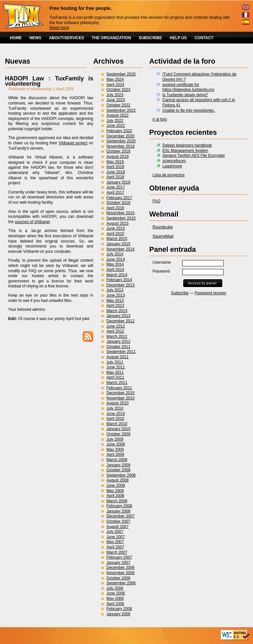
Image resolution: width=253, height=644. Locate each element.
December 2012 (120, 321)
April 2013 (115, 306)
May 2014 (115, 264)
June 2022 (116, 126)
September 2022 (121, 110)
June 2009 (116, 444)
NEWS (35, 38)
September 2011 (121, 352)
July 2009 (115, 439)
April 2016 (115, 208)
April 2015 (115, 234)
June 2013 (116, 295)
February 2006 (119, 609)
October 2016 (118, 203)
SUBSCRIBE (150, 38)
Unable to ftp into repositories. (189, 110)
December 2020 (120, 136)
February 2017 (119, 198)
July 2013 (115, 290)
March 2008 (117, 501)
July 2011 (115, 362)
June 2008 (116, 485)
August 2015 (117, 223)
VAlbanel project (73, 143)
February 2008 (119, 506)
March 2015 (117, 239)
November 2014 (120, 249)
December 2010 (120, 393)
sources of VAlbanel (32, 222)
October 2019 (118, 151)
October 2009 (118, 434)
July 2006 (115, 588)
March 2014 (117, 275)
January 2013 (118, 316)
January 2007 (118, 563)
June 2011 (116, 367)
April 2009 (115, 454)
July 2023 (115, 95)
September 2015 (121, 218)
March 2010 (117, 424)
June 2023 (116, 100)
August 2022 (117, 115)
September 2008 (121, 475)
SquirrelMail (163, 236)
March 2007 (117, 552)
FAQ (156, 201)
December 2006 (120, 568)
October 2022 (118, 105)
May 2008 (115, 491)
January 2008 (118, 511)
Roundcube (163, 227)
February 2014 (119, 280)
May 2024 (115, 79)
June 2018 (116, 172)
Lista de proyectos (169, 175)
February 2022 (119, 131)
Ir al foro (160, 119)
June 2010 (116, 414)
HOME (16, 38)
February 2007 (119, 557)
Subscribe (180, 293)
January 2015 (118, 244)
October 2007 (118, 521)
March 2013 (117, 311)
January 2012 (118, 341)
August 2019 (117, 157)
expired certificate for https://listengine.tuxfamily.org (188, 87)
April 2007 (115, 547)
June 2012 (116, 326)
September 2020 (121, 141)
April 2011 (115, 377)
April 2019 (115, 167)
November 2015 (120, 213)
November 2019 (120, 146)
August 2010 (117, 403)
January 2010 (118, 429)
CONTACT (204, 38)
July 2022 (115, 121)
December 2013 (120, 285)
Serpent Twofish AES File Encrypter (194, 156)
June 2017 (116, 187)
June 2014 (116, 259)
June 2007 (116, 537)
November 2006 (120, 573)
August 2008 (117, 480)
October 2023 (118, 90)
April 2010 (115, 419)
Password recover (211, 293)
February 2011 (119, 388)
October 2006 (118, 578)
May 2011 (115, 372)
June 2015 (116, 228)
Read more (59, 28)
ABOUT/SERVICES (67, 38)
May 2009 (115, 450)
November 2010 (120, 398)
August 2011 (117, 357)
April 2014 (115, 270)
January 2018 (118, 182)
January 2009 (118, 465)
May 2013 (115, 301)
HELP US (178, 38)
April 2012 (115, 331)
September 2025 (121, 74)
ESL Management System (185, 151)
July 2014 (115, 254)
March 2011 (117, 383)
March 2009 (117, 460)
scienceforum (174, 161)
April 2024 (115, 85)
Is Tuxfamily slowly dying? (185, 95)
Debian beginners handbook (187, 145)
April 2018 (115, 177)
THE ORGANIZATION (112, 38)
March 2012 (117, 337)
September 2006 (121, 583)
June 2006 (116, 593)
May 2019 (115, 162)
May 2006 (115, 599)
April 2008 (115, 496)
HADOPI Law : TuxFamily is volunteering (49, 81)
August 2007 (117, 527)
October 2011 (118, 347)
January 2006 (118, 614)
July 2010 (115, 408)
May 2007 (115, 542)
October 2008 (118, 470)
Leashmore (172, 166)
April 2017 (115, 192)
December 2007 (120, 516)
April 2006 (115, 604)
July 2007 (115, 532)
